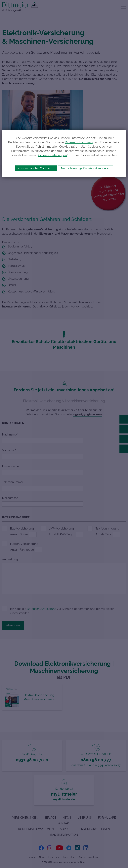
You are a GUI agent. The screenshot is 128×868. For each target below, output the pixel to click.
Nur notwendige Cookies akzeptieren (86, 168)
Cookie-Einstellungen (53, 155)
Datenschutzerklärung (80, 142)
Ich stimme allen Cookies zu (36, 168)
